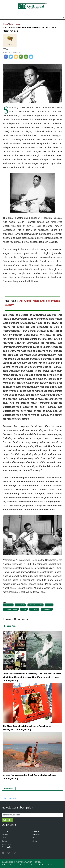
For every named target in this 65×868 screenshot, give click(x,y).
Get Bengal (5, 865)
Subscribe (7, 820)
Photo (35, 838)
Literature (9, 605)
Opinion (5, 841)
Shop (35, 841)
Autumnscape (7, 844)
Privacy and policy (16, 865)
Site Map (51, 865)
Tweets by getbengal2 (9, 798)
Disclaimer (43, 865)
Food (24, 609)
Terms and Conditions (31, 865)
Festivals (35, 609)
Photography (47, 609)
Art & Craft (21, 605)
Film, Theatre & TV (36, 605)
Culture (12, 24)
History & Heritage (11, 609)
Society (5, 835)
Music (18, 24)
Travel (4, 838)
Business (36, 835)
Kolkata (36, 831)
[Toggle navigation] (3, 17)
